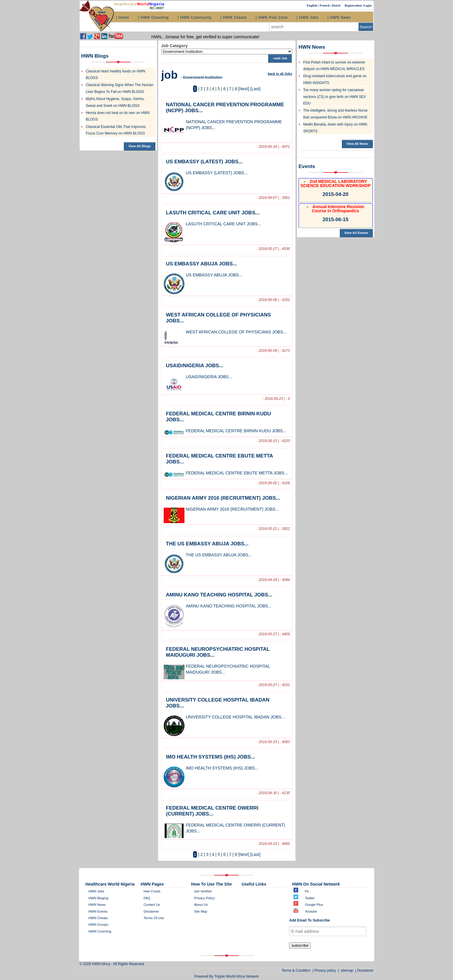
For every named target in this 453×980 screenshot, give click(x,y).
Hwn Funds (152, 891)
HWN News (97, 905)
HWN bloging (98, 898)
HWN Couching (100, 931)
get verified (203, 891)
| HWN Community (195, 18)
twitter (310, 898)
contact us (152, 905)
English (312, 5)
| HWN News (339, 18)
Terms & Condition (297, 970)
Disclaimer (365, 970)
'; (227, 52)
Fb (307, 891)
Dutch (336, 5)
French (325, 5)
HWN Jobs (96, 891)
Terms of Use (154, 918)
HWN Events (98, 911)
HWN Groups (98, 924)
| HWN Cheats (233, 18)
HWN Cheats (98, 918)
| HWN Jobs (308, 18)
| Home (123, 18)
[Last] (255, 89)
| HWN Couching (153, 18)
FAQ (147, 898)
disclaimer (151, 911)
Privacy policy (204, 898)
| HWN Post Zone (272, 18)
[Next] (244, 89)
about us (201, 905)
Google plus (314, 905)
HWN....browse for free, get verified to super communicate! (206, 37)
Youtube (311, 911)
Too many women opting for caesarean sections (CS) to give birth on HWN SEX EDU (335, 97)
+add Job (280, 58)
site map (201, 911)
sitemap (347, 970)
